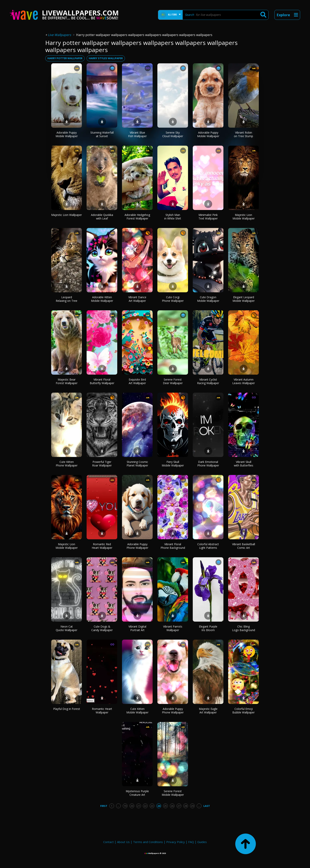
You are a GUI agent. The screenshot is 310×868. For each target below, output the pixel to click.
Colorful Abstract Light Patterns (208, 546)
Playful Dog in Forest (67, 709)
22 (145, 806)
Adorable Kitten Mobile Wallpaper (102, 299)
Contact (108, 842)
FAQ (191, 842)
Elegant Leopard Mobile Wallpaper (244, 299)
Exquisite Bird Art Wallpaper (137, 381)
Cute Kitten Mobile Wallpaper (137, 711)
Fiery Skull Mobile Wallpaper (173, 464)
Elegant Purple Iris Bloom (208, 628)
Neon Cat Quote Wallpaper (67, 628)
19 (125, 806)
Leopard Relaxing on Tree (67, 299)
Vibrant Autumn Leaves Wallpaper (244, 381)
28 (186, 806)
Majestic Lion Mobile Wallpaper (244, 217)
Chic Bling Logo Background (244, 628)
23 (152, 806)
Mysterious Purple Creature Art (137, 793)
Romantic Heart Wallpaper (102, 711)
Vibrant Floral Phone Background (173, 546)
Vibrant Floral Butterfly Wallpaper (102, 381)
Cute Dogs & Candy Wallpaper (102, 628)
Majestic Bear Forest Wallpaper (67, 381)
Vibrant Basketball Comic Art (244, 546)
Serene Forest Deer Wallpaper (173, 381)
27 (179, 806)
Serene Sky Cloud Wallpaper (173, 134)
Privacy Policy (176, 842)
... (118, 806)
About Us (123, 842)
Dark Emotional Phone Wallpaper (208, 464)
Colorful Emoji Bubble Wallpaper (243, 711)
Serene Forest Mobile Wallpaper (173, 793)
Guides (202, 842)
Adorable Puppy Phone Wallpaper (137, 546)
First (104, 806)
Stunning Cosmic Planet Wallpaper (137, 464)
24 (159, 806)
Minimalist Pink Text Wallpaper (208, 217)
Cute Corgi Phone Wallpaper (173, 299)
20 (132, 806)
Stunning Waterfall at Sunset (102, 134)
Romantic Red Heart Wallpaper (102, 546)
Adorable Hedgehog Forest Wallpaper (137, 217)
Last (207, 806)
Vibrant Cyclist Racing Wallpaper (208, 381)
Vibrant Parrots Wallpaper (173, 628)
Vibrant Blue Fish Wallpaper (137, 134)
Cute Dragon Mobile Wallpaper (208, 299)
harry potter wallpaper (65, 58)
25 (165, 806)
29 (192, 806)
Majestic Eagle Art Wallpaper (208, 711)
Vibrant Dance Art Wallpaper (137, 299)
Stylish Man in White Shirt (173, 217)
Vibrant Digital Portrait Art (137, 628)
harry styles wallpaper (106, 58)
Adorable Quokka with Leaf (102, 217)
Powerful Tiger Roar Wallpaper (102, 464)
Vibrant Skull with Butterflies (244, 464)
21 (139, 806)
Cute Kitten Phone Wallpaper (67, 464)
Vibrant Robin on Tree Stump (243, 134)
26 (172, 806)
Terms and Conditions (148, 842)
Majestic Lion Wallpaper (67, 215)
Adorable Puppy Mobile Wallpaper (67, 134)
